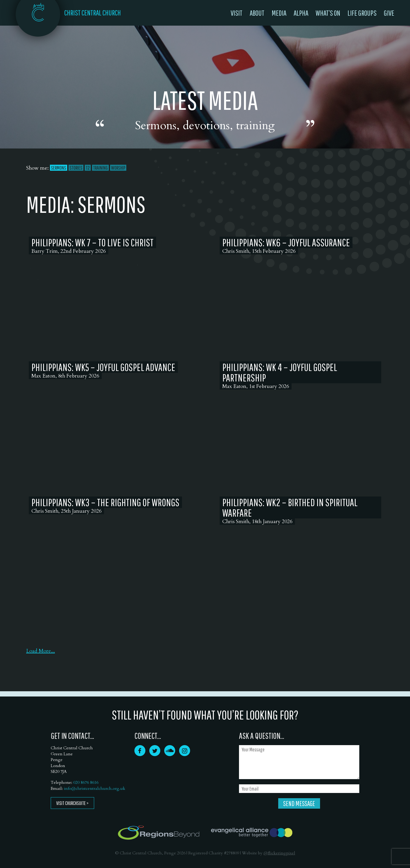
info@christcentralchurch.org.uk (95, 789)
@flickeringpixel (279, 853)
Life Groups (362, 13)
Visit (237, 13)
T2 (88, 168)
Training (100, 168)
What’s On (328, 13)
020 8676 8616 (86, 783)
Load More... (41, 651)
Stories (76, 168)
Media (279, 13)
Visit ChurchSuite (71, 803)
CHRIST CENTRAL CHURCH (93, 13)
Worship (118, 168)
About (257, 13)
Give (389, 13)
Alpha (301, 13)
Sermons (59, 168)
